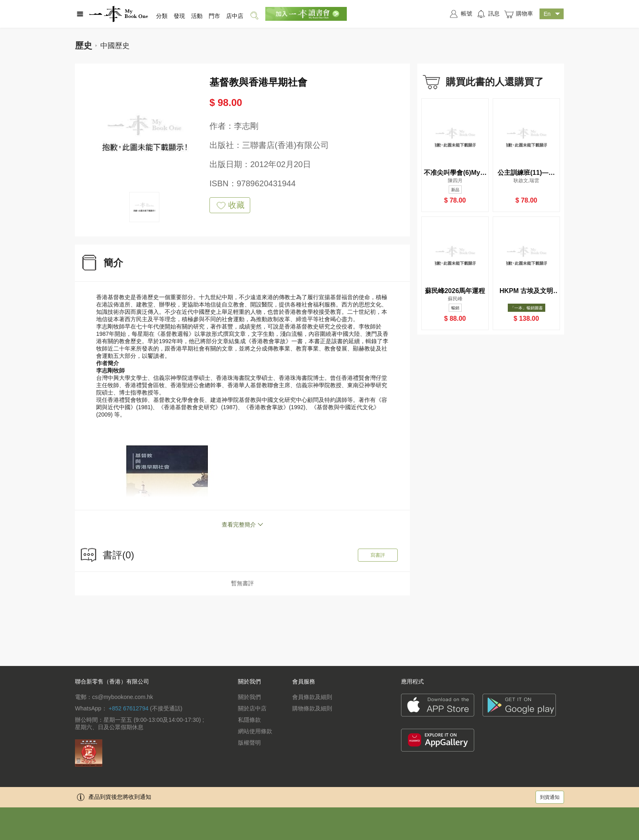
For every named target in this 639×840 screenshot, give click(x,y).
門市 (214, 16)
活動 (197, 16)
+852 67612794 (128, 708)
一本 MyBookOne (119, 14)
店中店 (235, 16)
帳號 (461, 14)
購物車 (518, 14)
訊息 (488, 14)
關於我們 (249, 697)
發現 (179, 16)
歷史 (84, 45)
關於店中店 (252, 708)
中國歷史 (115, 46)
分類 (162, 16)
